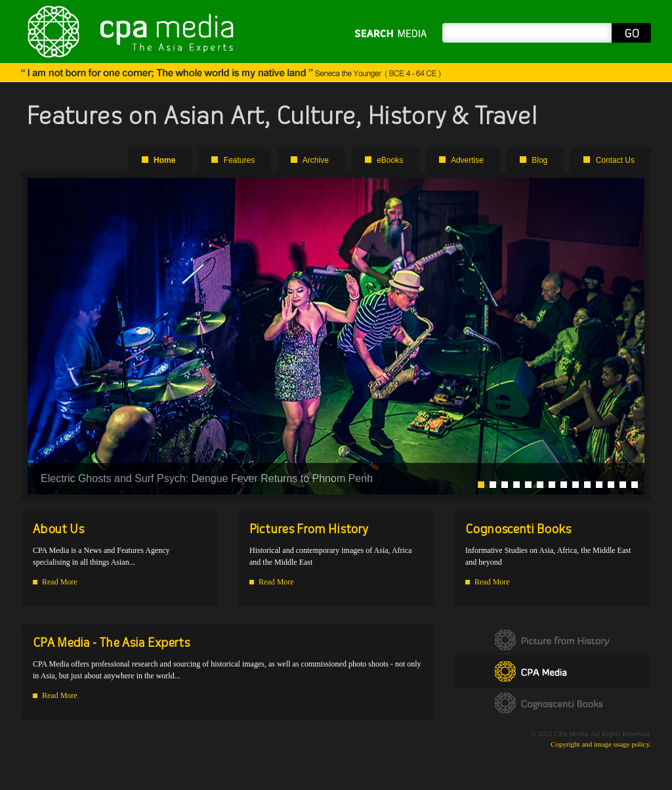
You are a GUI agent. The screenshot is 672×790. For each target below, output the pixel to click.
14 (635, 485)
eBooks (390, 160)
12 (611, 485)
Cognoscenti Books (553, 703)
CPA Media (553, 671)
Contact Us (615, 160)
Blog (539, 160)
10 (587, 485)
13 (623, 485)
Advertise (467, 160)
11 (599, 485)
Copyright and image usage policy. (601, 744)
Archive (316, 160)
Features (239, 160)
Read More (60, 582)
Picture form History (553, 640)
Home (164, 160)
